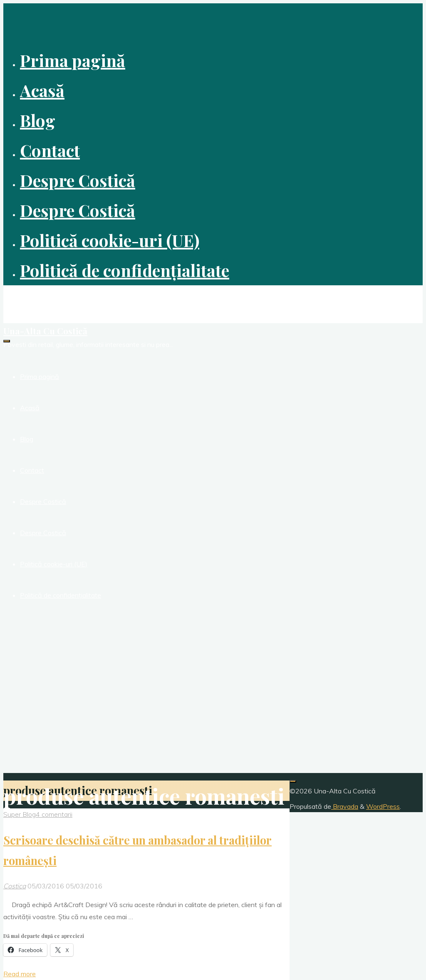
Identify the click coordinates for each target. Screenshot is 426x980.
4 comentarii (54, 814)
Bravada (345, 806)
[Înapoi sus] (293, 781)
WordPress (383, 806)
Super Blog (20, 814)
